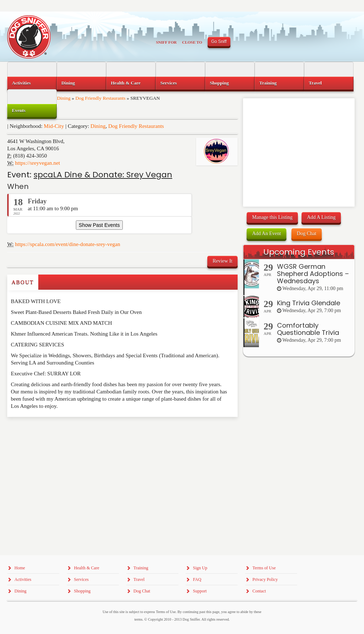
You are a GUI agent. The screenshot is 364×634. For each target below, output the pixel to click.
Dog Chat (307, 234)
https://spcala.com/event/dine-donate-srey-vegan (68, 244)
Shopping (219, 83)
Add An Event (266, 234)
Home (20, 568)
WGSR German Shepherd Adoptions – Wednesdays (313, 274)
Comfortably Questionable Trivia (308, 329)
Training (268, 83)
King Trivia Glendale (309, 303)
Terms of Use (264, 568)
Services (168, 83)
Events (19, 110)
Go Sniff (219, 42)
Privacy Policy (265, 579)
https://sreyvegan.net (38, 163)
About (23, 282)
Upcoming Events (299, 252)
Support (200, 591)
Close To (192, 42)
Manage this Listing (272, 217)
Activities (21, 83)
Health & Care (126, 83)
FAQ (197, 579)
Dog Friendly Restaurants (136, 126)
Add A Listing (321, 217)
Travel (315, 83)
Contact (259, 591)
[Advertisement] (49, 431)
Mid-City (54, 126)
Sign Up (200, 568)
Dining (98, 126)
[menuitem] (32, 83)
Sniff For (166, 42)
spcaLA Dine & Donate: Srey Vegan (103, 175)
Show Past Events (99, 225)
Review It (223, 261)
